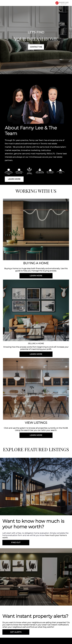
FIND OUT (16, 542)
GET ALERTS (16, 632)
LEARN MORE (14, 179)
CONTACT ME (36, 47)
